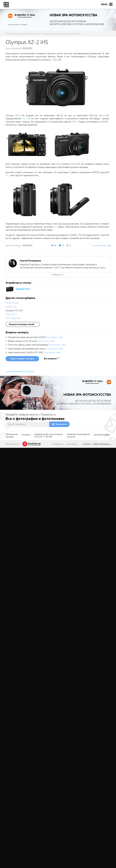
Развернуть (57, 275)
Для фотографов (102, 435)
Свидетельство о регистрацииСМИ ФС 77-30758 (49, 436)
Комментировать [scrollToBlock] (100, 245)
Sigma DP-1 (11, 314)
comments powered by (20, 371)
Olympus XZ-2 (23, 289)
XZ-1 (25, 119)
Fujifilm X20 (11, 307)
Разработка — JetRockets (65, 444)
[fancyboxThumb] (57, 87)
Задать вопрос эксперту (22, 359)
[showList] (23, 324)
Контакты (26, 435)
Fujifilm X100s (12, 303)
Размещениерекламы (12, 436)
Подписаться (61, 424)
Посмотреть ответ (55, 337)
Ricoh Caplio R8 (13, 318)
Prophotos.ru (105, 444)
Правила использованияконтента (78, 436)
